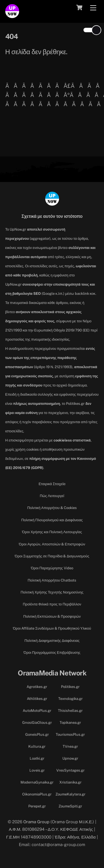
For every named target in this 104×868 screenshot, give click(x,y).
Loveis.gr (37, 770)
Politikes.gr (70, 687)
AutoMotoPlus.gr (37, 711)
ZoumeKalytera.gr (70, 794)
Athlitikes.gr (37, 699)
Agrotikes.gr (37, 687)
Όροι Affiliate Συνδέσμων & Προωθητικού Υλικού (52, 628)
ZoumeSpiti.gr (70, 806)
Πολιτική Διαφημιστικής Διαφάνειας (52, 641)
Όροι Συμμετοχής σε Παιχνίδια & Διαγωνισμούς (52, 556)
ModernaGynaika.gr (37, 782)
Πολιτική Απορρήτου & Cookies (52, 508)
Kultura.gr (37, 746)
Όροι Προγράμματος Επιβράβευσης (52, 653)
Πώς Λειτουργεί (52, 496)
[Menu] (93, 8)
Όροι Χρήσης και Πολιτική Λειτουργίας (52, 532)
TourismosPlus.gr (70, 734)
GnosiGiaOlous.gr (37, 723)
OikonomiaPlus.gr (37, 794)
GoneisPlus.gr (37, 734)
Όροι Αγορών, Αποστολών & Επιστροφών (52, 544)
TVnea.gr (70, 746)
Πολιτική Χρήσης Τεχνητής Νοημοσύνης (52, 592)
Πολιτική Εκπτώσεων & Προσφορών (52, 616)
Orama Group (36, 822)
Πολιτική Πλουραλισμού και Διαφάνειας (52, 520)
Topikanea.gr (70, 723)
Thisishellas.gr (70, 711)
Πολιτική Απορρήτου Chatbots (52, 580)
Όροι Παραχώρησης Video (52, 568)
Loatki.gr (37, 758)
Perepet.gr (37, 806)
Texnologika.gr (70, 699)
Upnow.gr (70, 758)
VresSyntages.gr (70, 770)
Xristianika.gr (70, 782)
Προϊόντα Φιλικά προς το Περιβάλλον (52, 604)
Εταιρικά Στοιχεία (52, 484)
